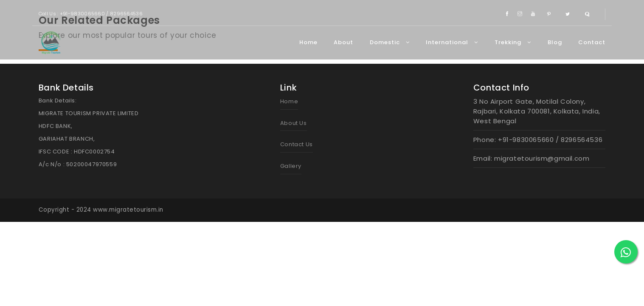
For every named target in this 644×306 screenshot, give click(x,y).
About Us (294, 123)
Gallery (291, 166)
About (343, 42)
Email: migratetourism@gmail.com (532, 158)
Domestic (390, 42)
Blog (555, 42)
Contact (592, 42)
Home (308, 42)
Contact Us (297, 144)
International (452, 42)
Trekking (513, 42)
